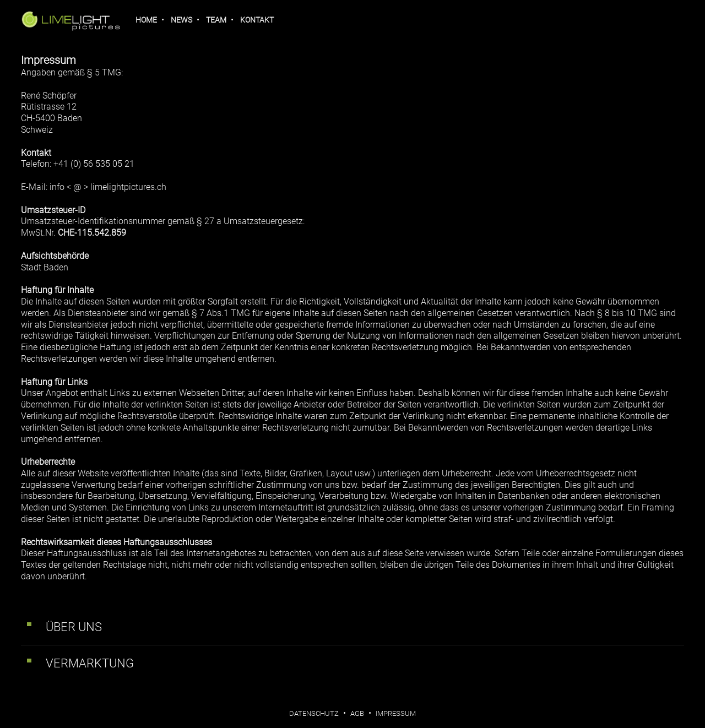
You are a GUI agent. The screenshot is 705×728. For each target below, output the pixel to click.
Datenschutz (314, 713)
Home (146, 20)
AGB (357, 713)
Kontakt (257, 20)
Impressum (396, 713)
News (181, 20)
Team (216, 20)
